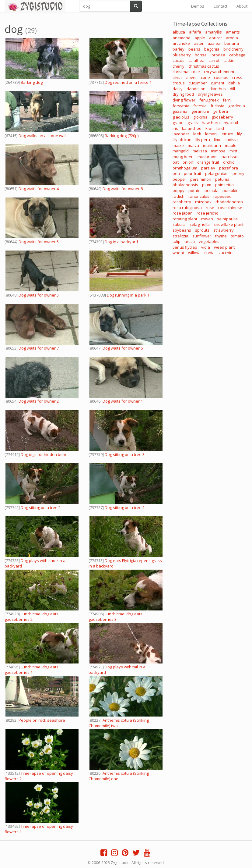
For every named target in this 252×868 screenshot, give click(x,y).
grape (178, 123)
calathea (196, 60)
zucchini (226, 253)
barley (178, 49)
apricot (215, 38)
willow (194, 253)
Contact (220, 6)
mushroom (208, 157)
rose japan (183, 213)
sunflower (202, 236)
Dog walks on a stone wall (42, 136)
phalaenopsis (185, 185)
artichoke (181, 43)
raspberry (182, 202)
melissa (200, 151)
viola (206, 247)
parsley (208, 168)
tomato (237, 236)
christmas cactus (204, 66)
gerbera (220, 111)
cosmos (221, 77)
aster (199, 43)
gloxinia (200, 117)
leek (197, 134)
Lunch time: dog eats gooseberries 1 (32, 670)
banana (232, 43)
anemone (182, 38)
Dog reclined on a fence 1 (128, 82)
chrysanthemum (219, 72)
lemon (211, 134)
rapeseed (222, 196)
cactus (178, 60)
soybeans (182, 230)
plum (207, 185)
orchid (229, 162)
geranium (200, 111)
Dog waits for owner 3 (39, 295)
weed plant (224, 247)
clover (191, 77)
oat (176, 162)
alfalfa (195, 32)
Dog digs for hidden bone (44, 454)
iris (175, 128)
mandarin (212, 145)
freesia (200, 106)
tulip (177, 241)
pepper (179, 179)
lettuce (227, 134)
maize (178, 145)
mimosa (218, 151)
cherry (178, 66)
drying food (183, 94)
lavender (181, 134)
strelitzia (180, 236)
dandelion (196, 89)
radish (178, 196)
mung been (183, 157)
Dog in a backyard (121, 242)
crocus (179, 83)
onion (188, 162)
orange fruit (208, 162)
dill (232, 89)
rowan (207, 219)
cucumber (198, 83)
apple (200, 38)
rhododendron (229, 202)
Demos (198, 6)
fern (227, 100)
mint (233, 151)
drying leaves (210, 94)
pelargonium (217, 173)
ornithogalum (185, 168)
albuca (179, 32)
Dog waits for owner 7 (39, 348)
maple (231, 145)
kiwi (209, 128)
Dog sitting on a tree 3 (125, 454)
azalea (214, 43)
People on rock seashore (42, 720)
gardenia (237, 106)
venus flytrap (185, 247)
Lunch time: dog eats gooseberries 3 (116, 617)
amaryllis (213, 32)
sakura (179, 224)
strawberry (224, 230)
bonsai (201, 55)
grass (193, 123)
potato (194, 190)
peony (238, 173)
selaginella (200, 224)
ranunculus (199, 196)
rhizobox (203, 202)
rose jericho (208, 213)
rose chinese (230, 208)
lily (240, 134)
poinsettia (224, 185)
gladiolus (181, 117)
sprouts (202, 230)
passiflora (229, 168)
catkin (229, 60)
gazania (180, 111)
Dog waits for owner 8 (123, 189)
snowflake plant (229, 224)
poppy (178, 190)
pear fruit (192, 173)
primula (212, 190)
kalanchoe (192, 128)
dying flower (184, 100)
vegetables (209, 241)
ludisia (232, 140)
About (242, 6)
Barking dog (32, 82)
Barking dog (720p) (122, 136)
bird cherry (233, 49)
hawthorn (211, 123)
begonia (212, 49)
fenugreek (209, 100)
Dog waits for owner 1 (123, 401)
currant (218, 83)
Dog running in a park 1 (128, 295)
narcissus (231, 157)
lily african (182, 140)
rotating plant (185, 219)
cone (205, 77)
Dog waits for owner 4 (39, 189)
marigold (181, 151)
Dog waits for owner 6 (123, 348)
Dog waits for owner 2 (39, 401)
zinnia (209, 253)
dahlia (234, 83)
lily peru (203, 140)
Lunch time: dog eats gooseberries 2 (32, 617)
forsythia (181, 106)
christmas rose (186, 72)
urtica (190, 241)
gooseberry (222, 117)
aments (233, 32)
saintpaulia (227, 219)
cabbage (237, 55)
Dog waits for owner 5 (39, 242)
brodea (218, 55)
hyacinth (232, 123)
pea (176, 173)
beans (194, 49)
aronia (232, 38)
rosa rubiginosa (187, 208)
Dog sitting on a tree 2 (41, 507)
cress (237, 77)
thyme (221, 236)
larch (221, 128)
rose (210, 208)
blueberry (182, 55)
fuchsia (217, 106)
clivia (177, 77)
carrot (214, 60)
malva (193, 145)
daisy (178, 89)
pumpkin (231, 190)
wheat (178, 253)
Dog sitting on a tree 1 (125, 507)
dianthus (218, 89)
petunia (222, 179)
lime (218, 140)
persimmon (201, 179)
